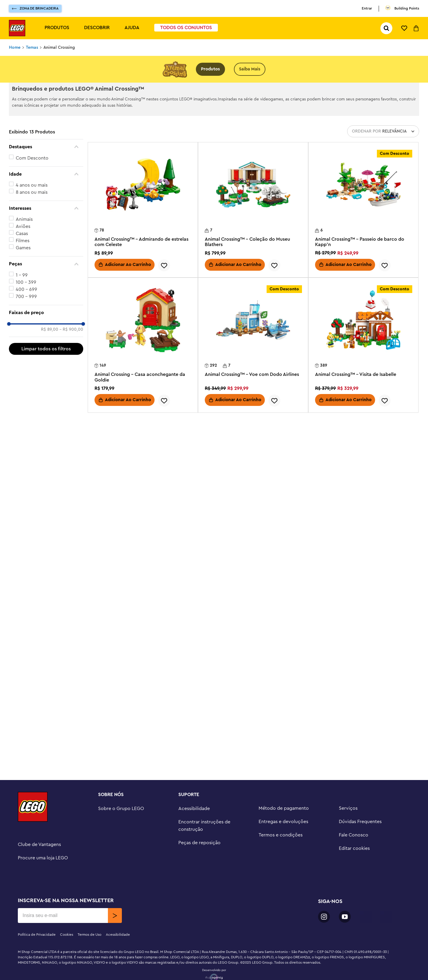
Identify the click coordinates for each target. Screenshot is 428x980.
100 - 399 (26, 282)
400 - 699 (26, 289)
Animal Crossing (59, 48)
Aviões (23, 226)
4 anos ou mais (32, 185)
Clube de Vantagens (39, 844)
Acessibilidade (194, 809)
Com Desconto (32, 158)
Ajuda (132, 28)
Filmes (23, 241)
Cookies (67, 935)
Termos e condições (281, 835)
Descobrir (97, 28)
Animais (24, 219)
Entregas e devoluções (283, 822)
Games (23, 248)
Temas (32, 48)
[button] (46, 147)
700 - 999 (26, 297)
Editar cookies (354, 848)
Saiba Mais (250, 69)
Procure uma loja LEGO (43, 858)
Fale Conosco (354, 835)
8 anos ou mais (32, 192)
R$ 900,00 (71, 330)
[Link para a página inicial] (15, 48)
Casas (22, 234)
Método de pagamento (284, 808)
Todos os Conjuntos (186, 28)
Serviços (348, 808)
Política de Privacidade (37, 935)
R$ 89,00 (50, 330)
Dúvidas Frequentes (360, 822)
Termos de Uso (89, 935)
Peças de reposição (199, 843)
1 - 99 (22, 275)
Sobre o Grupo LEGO (121, 809)
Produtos (57, 28)
